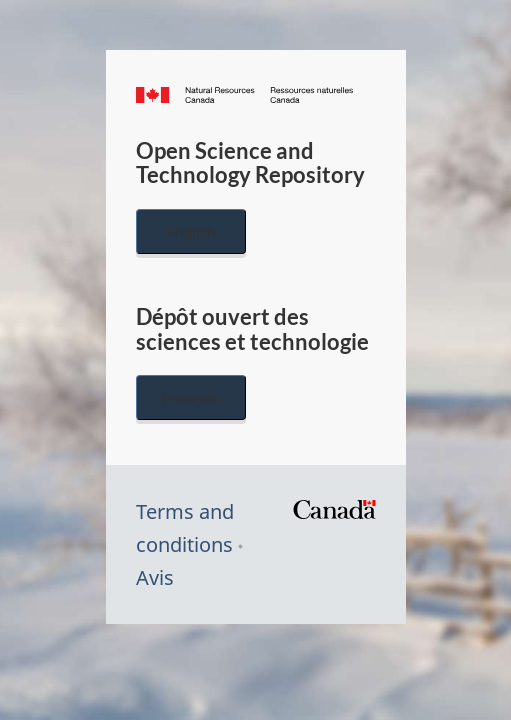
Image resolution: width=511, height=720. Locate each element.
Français (191, 397)
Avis (155, 577)
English (191, 231)
